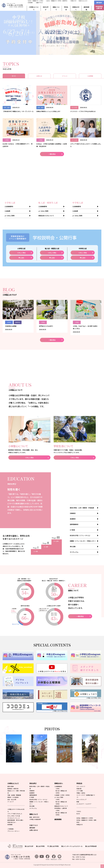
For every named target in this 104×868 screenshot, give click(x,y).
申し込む (21, 258)
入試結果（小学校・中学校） (62, 795)
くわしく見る (21, 253)
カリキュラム (74, 552)
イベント (65, 76)
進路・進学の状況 (34, 817)
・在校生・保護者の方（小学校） (35, 1)
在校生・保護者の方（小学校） (85, 818)
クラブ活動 (80, 791)
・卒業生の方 (73, 1)
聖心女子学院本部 (91, 846)
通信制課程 (86, 8)
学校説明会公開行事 (99, 7)
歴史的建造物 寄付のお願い (15, 820)
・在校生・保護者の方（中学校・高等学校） (57, 1)
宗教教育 (73, 513)
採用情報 (10, 825)
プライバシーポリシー (14, 831)
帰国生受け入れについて (46, 216)
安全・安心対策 (12, 800)
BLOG (78, 814)
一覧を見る (52, 154)
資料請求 (99, 3)
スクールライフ (81, 786)
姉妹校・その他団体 (13, 797)
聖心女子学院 (40, 846)
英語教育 (73, 519)
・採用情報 (30, 3)
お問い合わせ (34, 830)
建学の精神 (11, 786)
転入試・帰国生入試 (61, 791)
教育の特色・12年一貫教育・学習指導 (82, 508)
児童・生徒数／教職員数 (14, 795)
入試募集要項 (9, 206)
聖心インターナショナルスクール (72, 846)
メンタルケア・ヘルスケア (84, 804)
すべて (14, 76)
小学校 (57, 789)
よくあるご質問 (9, 216)
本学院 (48, 858)
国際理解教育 (74, 524)
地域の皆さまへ (12, 822)
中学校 (57, 793)
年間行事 (79, 789)
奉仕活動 (73, 546)
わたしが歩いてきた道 (14, 816)
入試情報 (90, 76)
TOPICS (79, 811)
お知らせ (39, 76)
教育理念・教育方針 (13, 789)
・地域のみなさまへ (83, 1)
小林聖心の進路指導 (35, 819)
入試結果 (7, 211)
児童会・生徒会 (81, 793)
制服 (78, 802)
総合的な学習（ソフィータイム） (80, 535)
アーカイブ (11, 802)
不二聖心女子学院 (53, 846)
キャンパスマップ (81, 800)
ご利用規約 (11, 829)
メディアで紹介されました (15, 814)
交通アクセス (39, 3)
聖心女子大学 (29, 846)
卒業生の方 (80, 825)
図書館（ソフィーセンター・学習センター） (83, 541)
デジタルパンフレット (14, 818)
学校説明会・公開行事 (61, 808)
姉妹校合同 (54, 858)
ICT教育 (72, 530)
